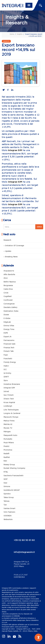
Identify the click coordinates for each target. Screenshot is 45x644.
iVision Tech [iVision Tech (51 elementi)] (9, 399)
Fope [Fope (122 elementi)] (6, 355)
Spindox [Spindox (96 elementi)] (7, 494)
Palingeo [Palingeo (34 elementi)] (7, 432)
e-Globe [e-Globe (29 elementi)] (7, 318)
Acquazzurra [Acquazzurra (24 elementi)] (9, 271)
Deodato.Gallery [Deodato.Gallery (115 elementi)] (10, 307)
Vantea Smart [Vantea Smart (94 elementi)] (9, 508)
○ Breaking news (11, 257)
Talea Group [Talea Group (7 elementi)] (9, 497)
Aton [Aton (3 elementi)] (6, 278)
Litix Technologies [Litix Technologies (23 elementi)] (11, 410)
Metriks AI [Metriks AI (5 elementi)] (8, 424)
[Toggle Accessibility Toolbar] (38, 637)
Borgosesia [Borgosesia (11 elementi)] (8, 285)
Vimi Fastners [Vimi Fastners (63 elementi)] (9, 512)
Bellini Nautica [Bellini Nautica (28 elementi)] (10, 282)
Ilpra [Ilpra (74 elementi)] (6, 380)
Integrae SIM (15, 150)
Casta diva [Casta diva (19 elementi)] (8, 289)
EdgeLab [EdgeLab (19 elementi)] (7, 322)
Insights (20, 34)
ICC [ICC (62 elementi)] (5, 369)
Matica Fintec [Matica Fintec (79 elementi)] (9, 421)
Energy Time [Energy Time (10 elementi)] (9, 329)
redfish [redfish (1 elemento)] (7, 457)
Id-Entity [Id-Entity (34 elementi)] (7, 373)
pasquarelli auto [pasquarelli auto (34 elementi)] (10, 435)
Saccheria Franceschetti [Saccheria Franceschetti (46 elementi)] (13, 475)
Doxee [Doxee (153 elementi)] (6, 315)
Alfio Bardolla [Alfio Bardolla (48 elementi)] (9, 274)
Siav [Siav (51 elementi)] (5, 483)
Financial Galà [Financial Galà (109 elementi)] (9, 344)
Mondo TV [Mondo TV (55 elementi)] (8, 428)
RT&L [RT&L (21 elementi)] (6, 472)
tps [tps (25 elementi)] (5, 505)
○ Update (7, 251)
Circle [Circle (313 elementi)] (6, 293)
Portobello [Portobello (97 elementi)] (8, 439)
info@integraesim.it (24, 552)
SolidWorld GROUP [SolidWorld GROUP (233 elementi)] (12, 490)
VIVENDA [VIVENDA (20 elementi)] (8, 516)
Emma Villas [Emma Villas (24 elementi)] (9, 326)
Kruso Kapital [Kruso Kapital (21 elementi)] (9, 402)
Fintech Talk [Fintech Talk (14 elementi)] (9, 351)
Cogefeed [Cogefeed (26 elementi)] (8, 296)
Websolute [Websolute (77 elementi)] (8, 519)
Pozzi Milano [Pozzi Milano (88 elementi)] (9, 442)
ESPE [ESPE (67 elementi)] (6, 333)
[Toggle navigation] (29, 5)
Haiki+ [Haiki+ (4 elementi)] (6, 366)
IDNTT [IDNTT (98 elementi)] (6, 377)
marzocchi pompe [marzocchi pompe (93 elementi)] (11, 417)
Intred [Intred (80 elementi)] (6, 391)
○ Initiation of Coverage (14, 245)
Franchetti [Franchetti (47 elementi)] (8, 359)
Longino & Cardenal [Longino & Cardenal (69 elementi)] (12, 413)
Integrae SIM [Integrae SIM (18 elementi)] (9, 388)
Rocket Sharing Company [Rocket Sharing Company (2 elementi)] (14, 468)
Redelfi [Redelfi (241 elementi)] (6, 453)
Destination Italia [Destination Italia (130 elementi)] (11, 311)
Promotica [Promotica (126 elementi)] (8, 450)
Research (7, 240)
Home (12, 34)
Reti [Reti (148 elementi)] (5, 461)
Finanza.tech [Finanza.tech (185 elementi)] (9, 348)
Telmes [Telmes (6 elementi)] (6, 501)
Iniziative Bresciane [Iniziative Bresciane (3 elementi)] (12, 384)
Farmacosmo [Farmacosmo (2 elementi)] (9, 340)
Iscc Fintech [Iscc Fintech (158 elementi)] (9, 395)
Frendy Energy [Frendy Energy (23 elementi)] (10, 362)
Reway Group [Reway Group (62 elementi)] (9, 464)
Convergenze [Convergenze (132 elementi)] (9, 304)
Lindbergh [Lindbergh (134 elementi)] (8, 406)
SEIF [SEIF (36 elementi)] (6, 479)
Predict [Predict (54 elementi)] (6, 446)
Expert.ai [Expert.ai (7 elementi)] (7, 337)
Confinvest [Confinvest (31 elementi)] (8, 300)
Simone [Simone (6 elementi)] (7, 486)
